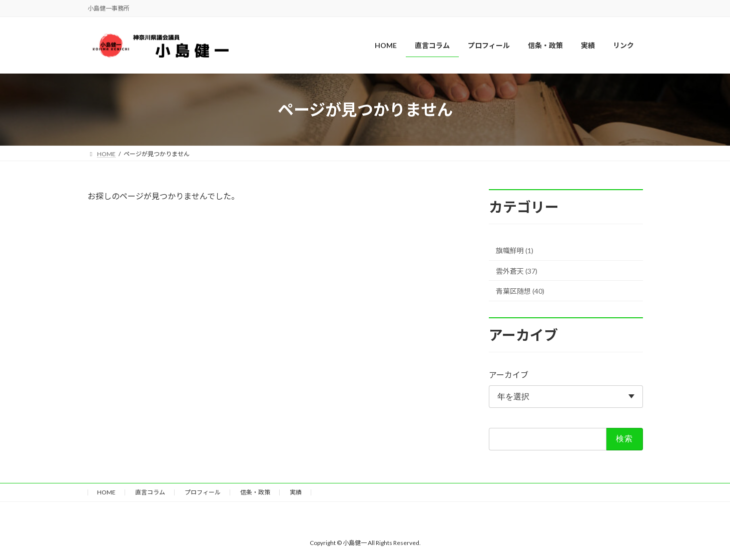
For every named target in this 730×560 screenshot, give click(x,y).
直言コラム (150, 492)
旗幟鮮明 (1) (515, 250)
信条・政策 (255, 492)
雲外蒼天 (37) (517, 271)
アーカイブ (509, 375)
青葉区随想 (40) (520, 292)
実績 (296, 492)
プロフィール (203, 492)
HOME (106, 492)
